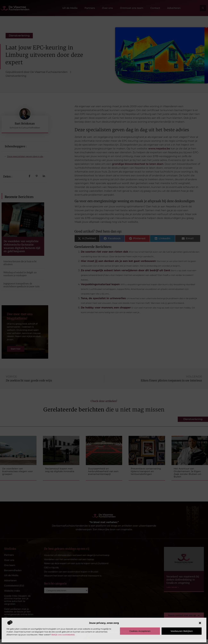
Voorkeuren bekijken (182, 631)
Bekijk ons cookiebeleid (63, 635)
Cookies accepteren (140, 631)
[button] (200, 623)
